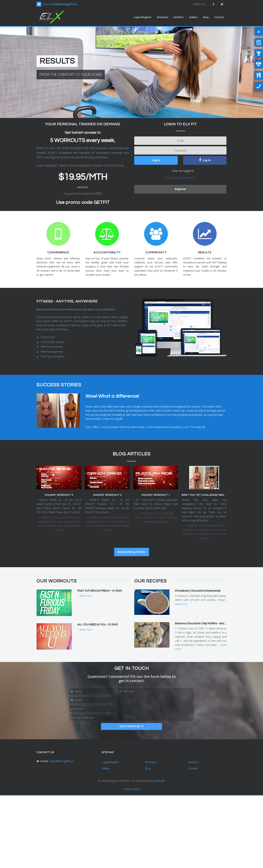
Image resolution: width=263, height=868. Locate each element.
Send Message (131, 726)
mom (60, 521)
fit (77, 521)
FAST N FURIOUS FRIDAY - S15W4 (100, 591)
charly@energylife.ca (64, 4)
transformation (71, 517)
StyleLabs (159, 781)
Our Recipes (150, 581)
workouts (69, 521)
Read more (86, 596)
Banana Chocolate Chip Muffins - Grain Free (204, 623)
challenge (42, 521)
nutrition (59, 530)
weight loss (47, 517)
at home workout (167, 517)
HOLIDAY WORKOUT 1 (156, 495)
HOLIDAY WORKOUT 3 (59, 495)
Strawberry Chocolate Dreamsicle (198, 591)
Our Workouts (57, 581)
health (76, 526)
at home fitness (63, 526)
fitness (58, 517)
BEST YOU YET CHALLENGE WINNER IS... (208, 495)
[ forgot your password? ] (180, 178)
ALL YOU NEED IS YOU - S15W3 (98, 625)
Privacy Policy (131, 789)
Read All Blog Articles (132, 552)
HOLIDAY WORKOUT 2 (107, 495)
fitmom (53, 521)
